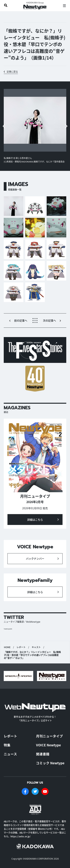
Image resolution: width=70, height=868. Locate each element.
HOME (7, 647)
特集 (7, 745)
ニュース (10, 754)
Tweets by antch (8, 629)
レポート (21, 647)
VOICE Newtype (48, 745)
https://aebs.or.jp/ (21, 836)
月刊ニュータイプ (49, 736)
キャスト (36, 647)
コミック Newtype (50, 763)
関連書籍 (43, 754)
